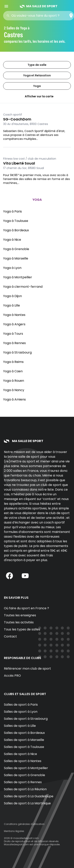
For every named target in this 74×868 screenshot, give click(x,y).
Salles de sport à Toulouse (24, 747)
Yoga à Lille (12, 305)
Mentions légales (14, 831)
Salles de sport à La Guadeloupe (29, 796)
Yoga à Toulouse (16, 221)
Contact (10, 636)
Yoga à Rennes (14, 343)
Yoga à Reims (13, 362)
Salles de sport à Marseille (24, 740)
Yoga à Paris (12, 211)
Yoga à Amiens (14, 399)
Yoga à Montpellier (18, 277)
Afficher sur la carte (37, 96)
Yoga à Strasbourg (17, 352)
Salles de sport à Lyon (21, 712)
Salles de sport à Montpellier (26, 768)
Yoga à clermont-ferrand (23, 287)
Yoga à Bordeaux (16, 230)
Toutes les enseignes (20, 615)
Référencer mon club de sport (27, 669)
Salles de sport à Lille (20, 726)
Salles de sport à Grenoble (25, 775)
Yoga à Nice (12, 240)
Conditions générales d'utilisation (24, 824)
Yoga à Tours (13, 334)
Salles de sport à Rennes (23, 782)
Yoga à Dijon (12, 296)
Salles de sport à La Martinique (27, 803)
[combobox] (40, 16)
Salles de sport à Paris (21, 705)
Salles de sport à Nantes (23, 761)
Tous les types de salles (22, 629)
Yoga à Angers (14, 324)
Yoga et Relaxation (37, 75)
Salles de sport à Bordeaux (24, 733)
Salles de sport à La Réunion (25, 789)
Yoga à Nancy (14, 390)
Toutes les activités (19, 622)
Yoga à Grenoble (16, 249)
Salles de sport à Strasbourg (26, 719)
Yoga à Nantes (14, 315)
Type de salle (37, 65)
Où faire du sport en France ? (26, 608)
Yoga (37, 86)
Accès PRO (12, 676)
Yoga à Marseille (16, 258)
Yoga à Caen (13, 371)
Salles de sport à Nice (20, 754)
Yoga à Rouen (14, 381)
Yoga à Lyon (12, 268)
